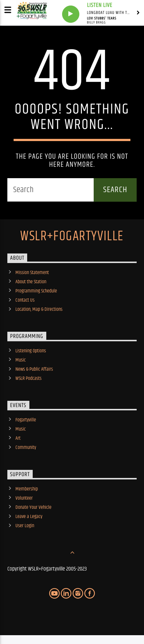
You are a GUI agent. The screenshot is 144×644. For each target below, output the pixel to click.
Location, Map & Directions (39, 309)
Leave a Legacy (29, 517)
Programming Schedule (36, 291)
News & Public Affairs (34, 369)
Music (21, 360)
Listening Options (31, 351)
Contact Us (25, 300)
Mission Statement (32, 273)
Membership (27, 489)
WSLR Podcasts (28, 378)
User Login (25, 526)
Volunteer (24, 498)
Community (26, 447)
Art (18, 438)
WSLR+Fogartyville (72, 237)
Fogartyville (26, 420)
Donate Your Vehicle (33, 507)
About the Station (31, 282)
